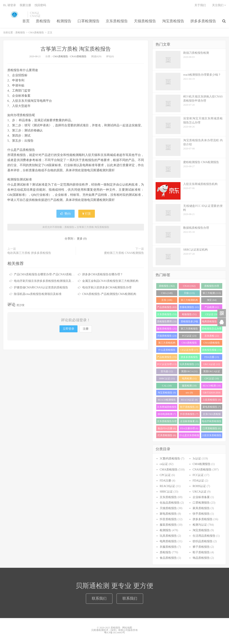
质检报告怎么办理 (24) (212, 329)
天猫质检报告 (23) (167, 336)
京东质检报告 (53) (167, 314)
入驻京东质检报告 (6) (212, 436)
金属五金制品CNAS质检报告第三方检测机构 (110, 281)
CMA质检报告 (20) (189, 343)
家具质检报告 (201, 508)
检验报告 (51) (189, 314)
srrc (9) (189, 393)
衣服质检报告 (168, 547)
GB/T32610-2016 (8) (212, 393)
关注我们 (219, 5)
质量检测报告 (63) (189, 307)
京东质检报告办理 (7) (167, 422)
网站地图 (127, 628)
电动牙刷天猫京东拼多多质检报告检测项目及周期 (45, 281)
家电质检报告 (168, 514)
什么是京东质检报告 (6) (189, 436)
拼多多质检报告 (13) (189, 358)
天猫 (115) (189, 293)
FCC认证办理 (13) (167, 364)
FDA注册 (165, 481)
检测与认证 (200, 525)
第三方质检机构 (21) (167, 343)
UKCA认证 (200, 492)
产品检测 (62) (212, 307)
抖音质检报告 (168, 519)
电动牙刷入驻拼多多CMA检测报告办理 (107, 287)
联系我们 (99, 598)
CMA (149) (167, 293)
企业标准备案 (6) (189, 421)
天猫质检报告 (145, 21)
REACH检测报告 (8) (167, 400)
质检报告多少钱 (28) (189, 322)
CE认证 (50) (212, 314)
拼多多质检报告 (203, 21)
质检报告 (14, 15)
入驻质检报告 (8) (212, 400)
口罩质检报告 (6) (212, 428)
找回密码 (40, 5)
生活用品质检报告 (204, 536)
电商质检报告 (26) (212, 321)
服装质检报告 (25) (167, 329)
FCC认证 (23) (189, 336)
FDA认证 (198, 481)
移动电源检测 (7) (167, 414)
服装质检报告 (168, 525)
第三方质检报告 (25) (189, 329)
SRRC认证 (166, 492)
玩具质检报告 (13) (189, 364)
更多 (80, 239)
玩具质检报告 (168, 536)
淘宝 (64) (212, 300)
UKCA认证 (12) (212, 364)
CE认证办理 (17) (189, 350)
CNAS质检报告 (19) (212, 343)
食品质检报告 (168, 558)
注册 (86, 329)
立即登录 (68, 329)
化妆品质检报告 (170, 503)
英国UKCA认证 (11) (212, 372)
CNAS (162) (189, 286)
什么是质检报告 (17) (167, 351)
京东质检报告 (117, 21)
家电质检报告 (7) (212, 407)
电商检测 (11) (189, 379)
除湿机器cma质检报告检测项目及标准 (38, 294)
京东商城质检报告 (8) (167, 408)
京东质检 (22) (212, 336)
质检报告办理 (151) (212, 287)
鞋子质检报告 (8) (189, 407)
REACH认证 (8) (189, 400)
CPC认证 (165, 475)
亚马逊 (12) (167, 371)
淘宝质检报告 (173, 21)
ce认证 (164, 464)
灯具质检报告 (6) (167, 435)
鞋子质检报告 (201, 552)
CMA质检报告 (36, 32)
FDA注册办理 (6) (189, 428)
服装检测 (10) (189, 386)
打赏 (87, 214)
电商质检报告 (168, 541)
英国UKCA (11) (189, 371)
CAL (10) (167, 386)
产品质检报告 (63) (167, 307)
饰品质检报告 (201, 558)
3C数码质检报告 (170, 459)
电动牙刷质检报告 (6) (212, 422)
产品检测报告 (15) (167, 357)
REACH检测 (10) (212, 386)
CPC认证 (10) (212, 379)
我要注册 (25, 5)
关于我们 (200, 5)
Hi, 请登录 (10, 5)
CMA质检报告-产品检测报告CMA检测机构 (109, 294)
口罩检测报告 (89, 21)
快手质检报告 (201, 514)
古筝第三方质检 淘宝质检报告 (76, 49)
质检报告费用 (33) (167, 321)
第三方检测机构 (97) (189, 301)
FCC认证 (198, 475)
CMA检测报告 (202, 464)
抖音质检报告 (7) (189, 414)
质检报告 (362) (167, 286)
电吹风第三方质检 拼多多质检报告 (29, 253)
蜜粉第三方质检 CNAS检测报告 (124, 253)
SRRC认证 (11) (167, 379)
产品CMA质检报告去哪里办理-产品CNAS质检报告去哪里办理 (53, 274)
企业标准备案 (201, 497)
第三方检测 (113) (212, 293)
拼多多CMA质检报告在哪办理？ (103, 274)
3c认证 (197, 459)
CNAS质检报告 (78, 56)
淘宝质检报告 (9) (167, 393)
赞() (66, 214)
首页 (26, 21)
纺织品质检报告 (203, 541)
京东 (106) (167, 300)
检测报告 (64, 21)
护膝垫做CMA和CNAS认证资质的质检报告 (41, 287)
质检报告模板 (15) (212, 350)
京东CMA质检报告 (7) (212, 415)
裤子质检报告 (201, 547)
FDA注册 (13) (212, 357)
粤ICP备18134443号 (115, 633)
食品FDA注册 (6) (167, 428)
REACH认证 (167, 486)
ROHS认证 (199, 486)
